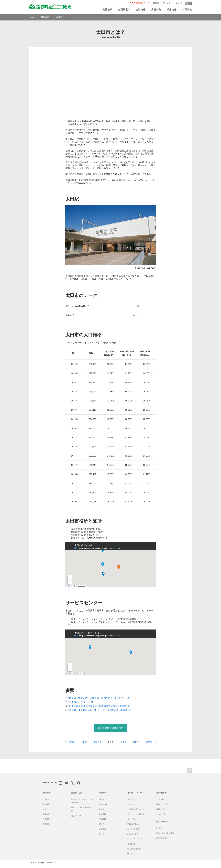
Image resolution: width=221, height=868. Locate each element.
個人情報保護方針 (134, 849)
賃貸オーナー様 (161, 804)
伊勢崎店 (102, 819)
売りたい (179, 3)
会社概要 (46, 804)
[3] (73, 314)
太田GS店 (103, 829)
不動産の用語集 (133, 824)
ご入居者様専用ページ (139, 3)
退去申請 (159, 828)
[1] (66, 278)
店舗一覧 (156, 10)
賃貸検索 (107, 10)
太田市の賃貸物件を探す (111, 728)
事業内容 (46, 814)
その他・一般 (161, 814)
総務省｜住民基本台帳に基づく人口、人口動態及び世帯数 (100, 710)
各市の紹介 (45, 17)
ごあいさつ (47, 799)
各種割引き (132, 844)
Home (31, 17)
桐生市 (123, 742)
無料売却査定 (161, 809)
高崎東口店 (103, 804)
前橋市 (85, 742)
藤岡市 (136, 742)
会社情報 (141, 10)
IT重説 (156, 3)
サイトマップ (132, 854)
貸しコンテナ (76, 816)
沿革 (45, 809)
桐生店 (102, 824)
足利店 (102, 834)
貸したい (167, 3)
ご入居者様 (160, 799)
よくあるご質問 (133, 829)
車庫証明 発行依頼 (162, 838)
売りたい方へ (132, 804)
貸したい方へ (132, 799)
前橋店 (102, 809)
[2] (88, 305)
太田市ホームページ (81, 702)
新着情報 (46, 824)
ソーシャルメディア (135, 839)
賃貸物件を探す (77, 793)
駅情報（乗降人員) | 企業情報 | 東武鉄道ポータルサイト (99, 698)
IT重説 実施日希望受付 (165, 833)
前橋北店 (102, 814)
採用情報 (172, 10)
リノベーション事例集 (136, 814)
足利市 (149, 742)
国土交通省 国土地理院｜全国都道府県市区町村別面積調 (99, 706)
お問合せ (187, 10)
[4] (119, 341)
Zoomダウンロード (135, 834)
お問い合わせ (161, 793)
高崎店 (102, 799)
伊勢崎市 (98, 742)
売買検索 (123, 10)
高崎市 (72, 742)
